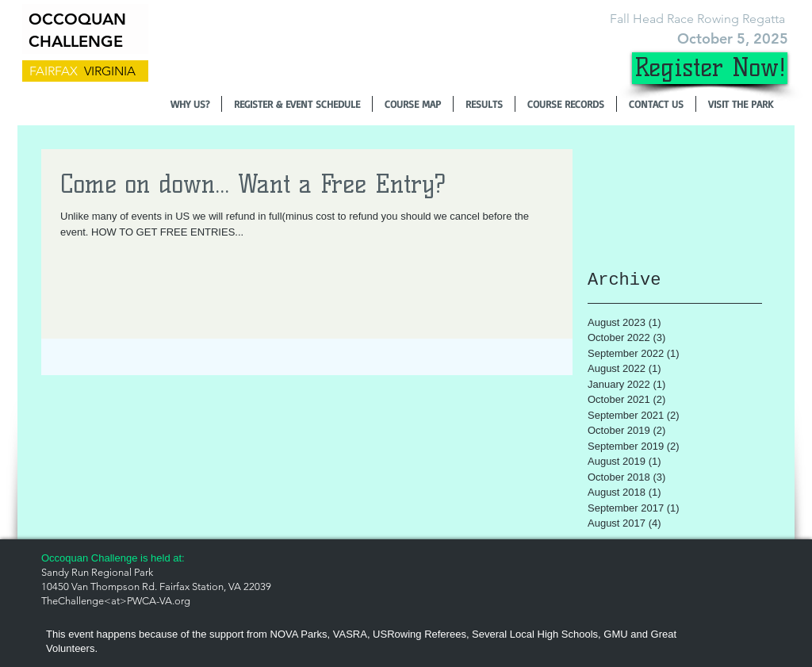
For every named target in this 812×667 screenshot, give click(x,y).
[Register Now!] (710, 68)
